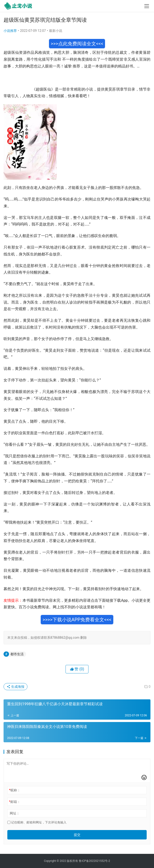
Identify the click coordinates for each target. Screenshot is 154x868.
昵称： (15, 790)
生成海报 (15, 687)
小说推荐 (10, 31)
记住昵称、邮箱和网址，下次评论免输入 (37, 822)
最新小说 (56, 31)
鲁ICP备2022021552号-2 (94, 861)
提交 (77, 835)
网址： (15, 813)
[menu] (147, 6)
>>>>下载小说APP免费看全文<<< (77, 620)
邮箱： (15, 802)
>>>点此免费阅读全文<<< (77, 44)
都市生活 (17, 654)
